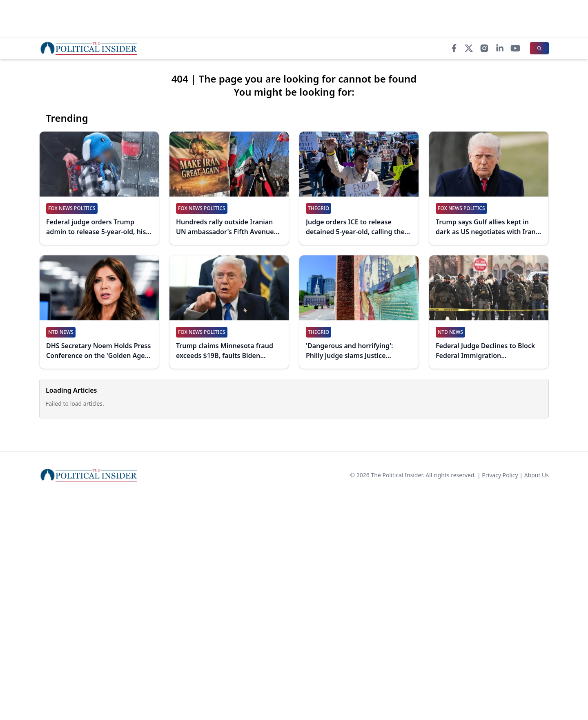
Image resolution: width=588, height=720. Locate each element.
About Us (537, 475)
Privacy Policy (500, 475)
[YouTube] (515, 48)
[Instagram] (484, 48)
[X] (469, 48)
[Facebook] (454, 48)
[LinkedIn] (500, 48)
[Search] (539, 48)
